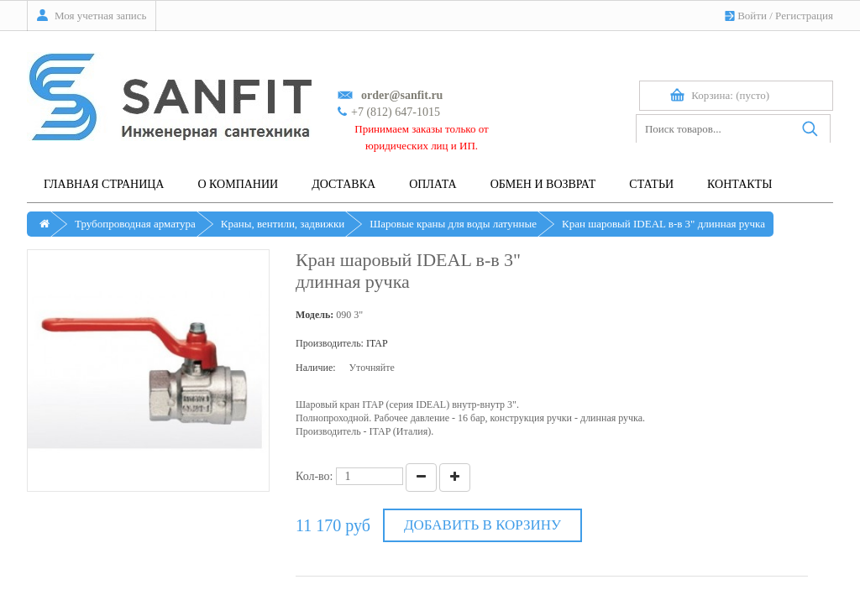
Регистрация (804, 16)
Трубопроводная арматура (135, 224)
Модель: (315, 315)
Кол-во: (315, 476)
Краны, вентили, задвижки (283, 224)
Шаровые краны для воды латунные (453, 224)
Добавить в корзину (482, 525)
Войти (752, 16)
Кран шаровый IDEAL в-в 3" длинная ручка (663, 224)
